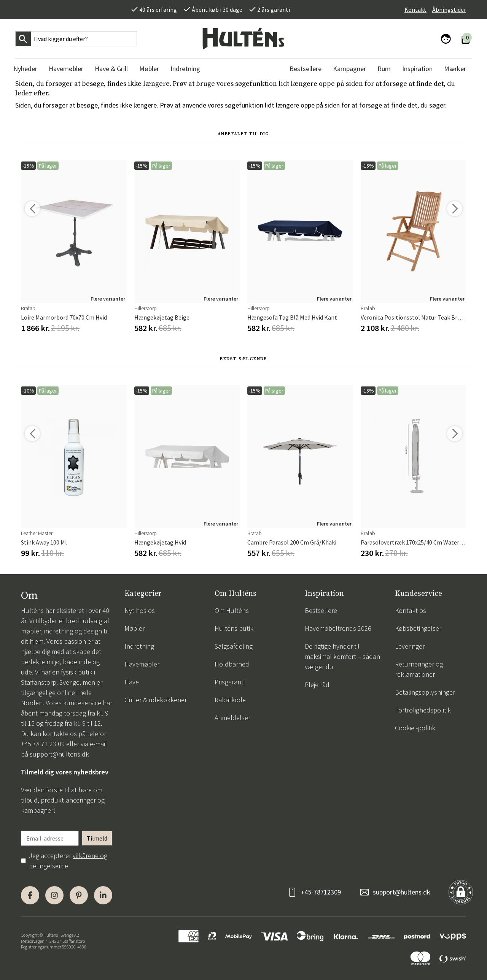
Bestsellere (321, 610)
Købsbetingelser (418, 628)
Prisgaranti (230, 682)
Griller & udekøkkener (156, 700)
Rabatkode (230, 700)
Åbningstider (449, 9)
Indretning (139, 646)
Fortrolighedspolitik (423, 710)
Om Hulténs (232, 610)
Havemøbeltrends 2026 (338, 628)
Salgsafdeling (234, 646)
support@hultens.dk (59, 754)
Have (132, 682)
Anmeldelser (232, 718)
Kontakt (415, 9)
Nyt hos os (140, 610)
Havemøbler (142, 664)
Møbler (134, 628)
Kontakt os (411, 610)
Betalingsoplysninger (425, 692)
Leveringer (410, 646)
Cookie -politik (415, 728)
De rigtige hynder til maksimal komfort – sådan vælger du (342, 656)
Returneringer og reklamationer (419, 669)
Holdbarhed (232, 664)
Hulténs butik (234, 628)
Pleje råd (317, 685)
